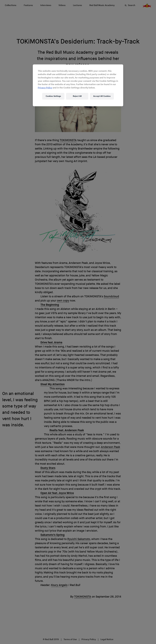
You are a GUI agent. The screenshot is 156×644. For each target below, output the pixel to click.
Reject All (77, 96)
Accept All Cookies (102, 96)
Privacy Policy (45, 88)
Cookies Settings (53, 96)
